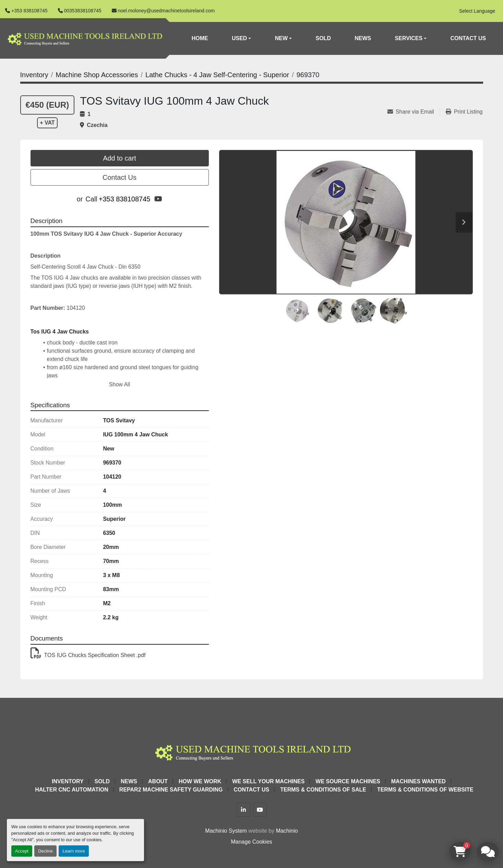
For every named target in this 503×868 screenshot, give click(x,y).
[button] (242, 38)
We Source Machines (348, 781)
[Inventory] (34, 75)
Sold (323, 38)
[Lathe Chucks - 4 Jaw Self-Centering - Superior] (217, 75)
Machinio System (226, 831)
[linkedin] (243, 810)
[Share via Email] (414, 112)
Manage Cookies (251, 842)
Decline (45, 851)
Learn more (74, 851)
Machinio (287, 831)
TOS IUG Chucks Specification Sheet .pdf (88, 655)
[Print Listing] (464, 112)
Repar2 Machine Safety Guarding (171, 790)
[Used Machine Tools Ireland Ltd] (251, 752)
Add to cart (119, 158)
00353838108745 (83, 11)
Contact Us (468, 38)
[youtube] (158, 199)
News (363, 38)
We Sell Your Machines (268, 781)
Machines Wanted (418, 781)
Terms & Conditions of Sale (323, 790)
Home (200, 38)
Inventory (68, 781)
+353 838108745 (29, 11)
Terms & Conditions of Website (425, 790)
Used (239, 38)
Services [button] (409, 38)
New (281, 38)
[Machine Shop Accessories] (97, 75)
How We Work (200, 781)
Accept (22, 851)
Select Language (477, 11)
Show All (119, 384)
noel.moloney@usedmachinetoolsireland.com (166, 11)
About (158, 781)
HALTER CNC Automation (72, 790)
